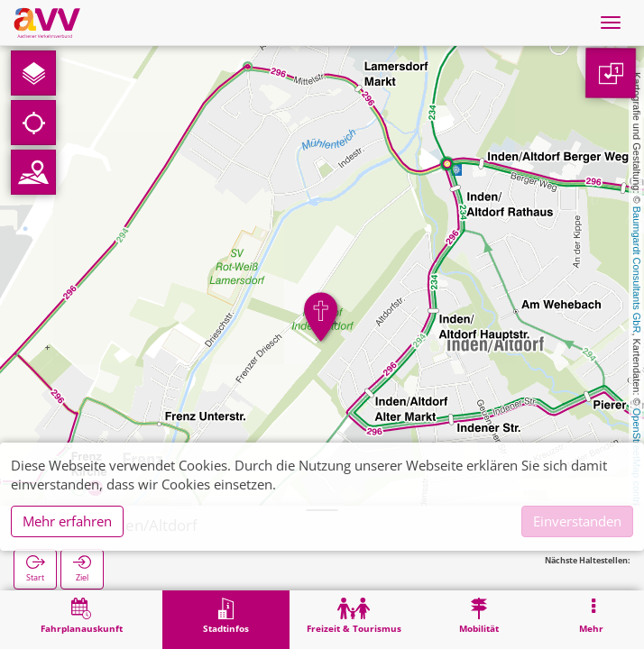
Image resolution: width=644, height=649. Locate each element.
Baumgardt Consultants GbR (637, 270)
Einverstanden (577, 521)
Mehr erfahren (67, 521)
